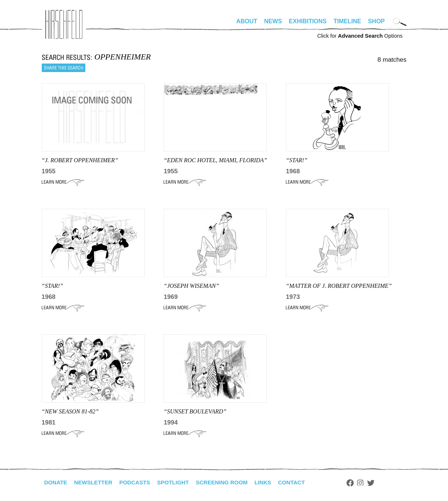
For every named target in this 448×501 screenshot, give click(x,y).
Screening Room (231, 482)
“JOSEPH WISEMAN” (191, 286)
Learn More (63, 182)
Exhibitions (308, 21)
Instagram (375, 483)
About (247, 21)
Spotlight (180, 482)
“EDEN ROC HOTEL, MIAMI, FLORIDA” (215, 160)
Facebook (364, 483)
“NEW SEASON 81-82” (70, 411)
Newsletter (96, 482)
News (273, 21)
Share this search (64, 68)
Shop (376, 21)
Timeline (347, 21)
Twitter (385, 483)
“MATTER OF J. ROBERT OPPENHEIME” (339, 286)
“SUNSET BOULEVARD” (195, 411)
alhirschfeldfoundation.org (64, 24)
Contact (305, 482)
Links (275, 482)
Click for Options (360, 36)
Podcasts (140, 482)
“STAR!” (297, 160)
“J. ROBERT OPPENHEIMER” (80, 160)
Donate (57, 482)
